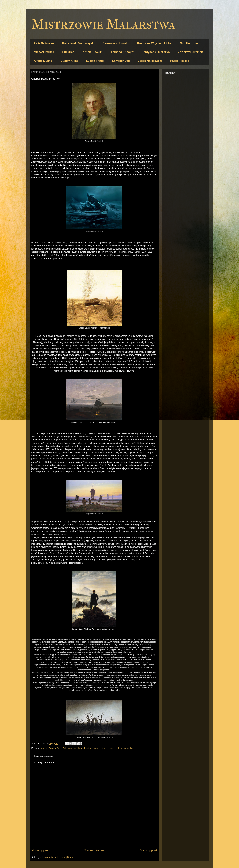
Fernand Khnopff (122, 52)
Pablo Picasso (180, 61)
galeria (77, 748)
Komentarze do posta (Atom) (58, 857)
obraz (104, 748)
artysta (44, 748)
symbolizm (129, 748)
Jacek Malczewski (150, 61)
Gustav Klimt (69, 61)
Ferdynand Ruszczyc (156, 52)
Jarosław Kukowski (116, 43)
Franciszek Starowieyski (78, 43)
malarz (96, 748)
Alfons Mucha (43, 61)
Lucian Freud (95, 61)
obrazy (111, 748)
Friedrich (68, 52)
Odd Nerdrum (189, 43)
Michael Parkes (44, 52)
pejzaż (119, 748)
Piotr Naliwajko (44, 43)
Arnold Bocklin (93, 52)
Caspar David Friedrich (60, 748)
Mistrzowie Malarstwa (103, 24)
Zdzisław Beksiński (191, 52)
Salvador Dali (121, 61)
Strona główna (94, 850)
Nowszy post (40, 850)
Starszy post (148, 850)
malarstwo (86, 748)
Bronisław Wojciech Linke (154, 43)
